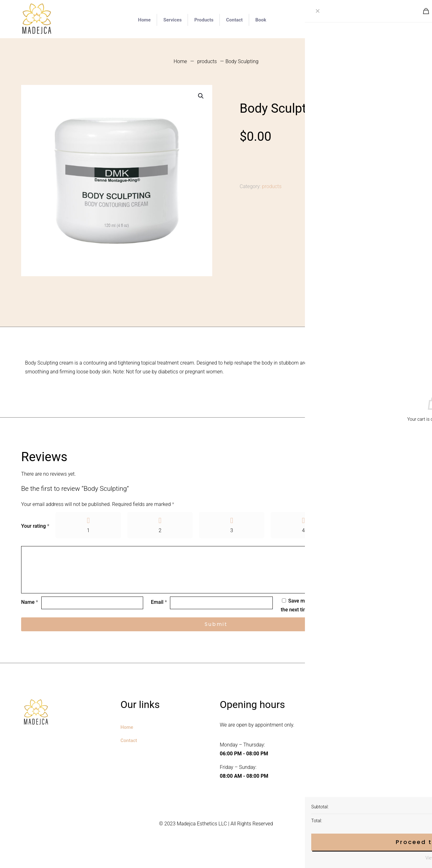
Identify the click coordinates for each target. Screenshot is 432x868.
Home (180, 61)
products (207, 61)
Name (30, 602)
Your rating (35, 526)
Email (159, 602)
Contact (129, 741)
